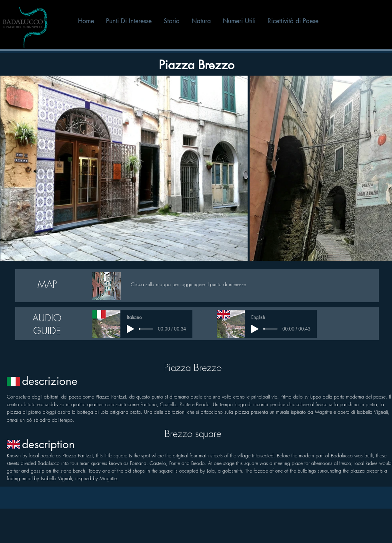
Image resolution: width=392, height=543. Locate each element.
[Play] (130, 329)
